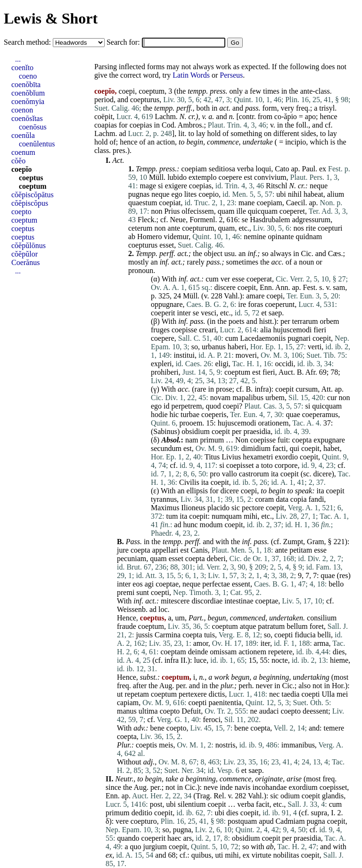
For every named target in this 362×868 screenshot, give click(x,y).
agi (149, 584)
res (344, 575)
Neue (178, 220)
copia (299, 499)
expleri (161, 364)
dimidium (256, 448)
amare (255, 296)
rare (201, 389)
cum (212, 279)
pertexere (193, 694)
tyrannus (164, 499)
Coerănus (25, 262)
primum (212, 440)
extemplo (203, 177)
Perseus (231, 75)
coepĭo (22, 169)
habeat (313, 194)
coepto (170, 711)
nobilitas (286, 855)
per (285, 321)
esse (238, 279)
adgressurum (312, 220)
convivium (270, 177)
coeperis (214, 414)
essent (241, 584)
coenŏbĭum (28, 93)
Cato (282, 169)
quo (136, 847)
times (271, 91)
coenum (23, 152)
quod (213, 406)
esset (167, 245)
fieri (320, 330)
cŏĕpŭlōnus (29, 245)
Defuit (191, 711)
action (166, 142)
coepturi (330, 228)
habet (332, 448)
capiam (128, 703)
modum (211, 525)
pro (215, 474)
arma (321, 643)
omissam (223, 652)
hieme (339, 660)
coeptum (237, 372)
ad (122, 133)
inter (184, 313)
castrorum (254, 474)
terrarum (305, 321)
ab (132, 237)
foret (317, 626)
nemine (255, 237)
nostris (226, 745)
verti (315, 347)
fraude (127, 626)
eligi (222, 364)
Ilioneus (193, 508)
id (166, 406)
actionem (252, 652)
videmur (177, 237)
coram (264, 499)
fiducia (305, 635)
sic (236, 508)
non (156, 211)
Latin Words (191, 75)
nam (192, 440)
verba (246, 169)
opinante (281, 237)
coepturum (198, 228)
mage (148, 186)
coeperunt (280, 304)
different (286, 133)
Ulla (329, 694)
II (183, 660)
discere (225, 287)
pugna (316, 821)
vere (122, 821)
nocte (280, 660)
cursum (307, 389)
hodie (159, 414)
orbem (330, 321)
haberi (237, 347)
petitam (301, 550)
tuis (210, 635)
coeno (28, 76)
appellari (165, 550)
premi (126, 592)
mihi (251, 516)
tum (172, 516)
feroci (212, 719)
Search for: (124, 42)
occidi (284, 364)
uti (219, 855)
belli (324, 635)
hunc (190, 525)
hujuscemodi (292, 330)
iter (265, 643)
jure (123, 550)
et (264, 313)
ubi (281, 194)
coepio (209, 194)
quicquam (263, 211)
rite (311, 228)
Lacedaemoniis (263, 338)
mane (247, 203)
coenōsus (33, 127)
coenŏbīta (26, 84)
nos (298, 228)
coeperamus (320, 414)
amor (201, 643)
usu (230, 253)
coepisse (184, 330)
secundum (166, 448)
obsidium (196, 431)
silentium (192, 804)
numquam (227, 516)
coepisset (240, 465)
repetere (280, 652)
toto (267, 465)
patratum (271, 626)
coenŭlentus (37, 144)
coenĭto (22, 68)
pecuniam (132, 559)
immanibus (298, 745)
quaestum (143, 203)
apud (266, 821)
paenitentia (225, 703)
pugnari (299, 338)
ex (323, 169)
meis (166, 745)
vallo (230, 474)
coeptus (31, 178)
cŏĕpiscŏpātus (33, 195)
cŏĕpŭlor (25, 254)
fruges (160, 330)
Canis (199, 550)
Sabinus (165, 431)
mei (342, 694)
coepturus (145, 100)
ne (254, 711)
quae (293, 414)
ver (225, 279)
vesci (209, 313)
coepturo (144, 821)
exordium (303, 787)
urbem (275, 398)
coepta (302, 440)
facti (279, 448)
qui (295, 448)
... (18, 59)
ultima (148, 711)
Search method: (28, 42)
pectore (253, 508)
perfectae (216, 584)
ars (187, 838)
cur (332, 398)
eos (137, 584)
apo (310, 117)
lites (191, 194)
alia (266, 330)
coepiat (170, 203)
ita (275, 474)
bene (157, 728)
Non (242, 440)
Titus (212, 457)
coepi (275, 296)
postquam (242, 821)
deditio (142, 813)
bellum (297, 626)
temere (334, 728)
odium (290, 796)
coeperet (292, 211)
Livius (231, 457)
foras (255, 304)
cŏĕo (18, 161)
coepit (247, 287)
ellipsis (197, 491)
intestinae (239, 601)
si (160, 186)
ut (120, 694)
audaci (269, 711)
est (248, 177)
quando (128, 838)
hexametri (258, 457)
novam (221, 398)
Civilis (189, 482)
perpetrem (187, 406)
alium (336, 194)
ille (241, 211)
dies (339, 652)
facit (263, 804)
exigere (176, 186)
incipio (296, 142)
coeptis (146, 745)
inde (226, 787)
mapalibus (248, 398)
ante (174, 228)
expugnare (329, 440)
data (282, 499)
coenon (22, 110)
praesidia (257, 431)
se (245, 220)
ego (177, 194)
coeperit (163, 313)
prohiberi (165, 372)
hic (174, 414)
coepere (230, 177)
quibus (202, 855)
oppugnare (167, 304)
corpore (286, 465)
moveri (246, 355)
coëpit (103, 117)
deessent (315, 711)
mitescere (175, 601)
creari (207, 330)
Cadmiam (290, 821)
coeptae (167, 584)
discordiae (207, 601)
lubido (177, 177)
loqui (263, 169)
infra (262, 389)
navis (243, 787)
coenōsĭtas (27, 118)
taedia (290, 694)
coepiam (194, 169)
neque (319, 186)
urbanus (214, 347)
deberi (216, 559)
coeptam (173, 652)
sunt (143, 592)
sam (339, 287)
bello (336, 584)
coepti (160, 592)
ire (242, 304)
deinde (198, 652)
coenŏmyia (28, 101)
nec (274, 694)
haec (174, 838)
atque (248, 626)
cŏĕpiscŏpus (30, 203)
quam (226, 211)
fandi (316, 499)
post (156, 804)
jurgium (155, 847)
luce (201, 660)
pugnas (139, 194)
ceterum (140, 228)
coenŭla (23, 135)
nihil (295, 194)
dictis (217, 694)
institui (184, 355)
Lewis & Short (51, 18)
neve (211, 787)
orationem (274, 423)
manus (127, 711)
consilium (322, 618)
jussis (144, 635)
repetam (137, 694)
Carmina (168, 635)
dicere (322, 474)
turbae (190, 414)
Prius (172, 211)
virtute (262, 855)
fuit (283, 440)
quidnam (309, 237)
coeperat (259, 279)
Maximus (165, 508)
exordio (286, 457)
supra (319, 813)
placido (218, 508)
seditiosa (222, 169)
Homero (149, 237)
